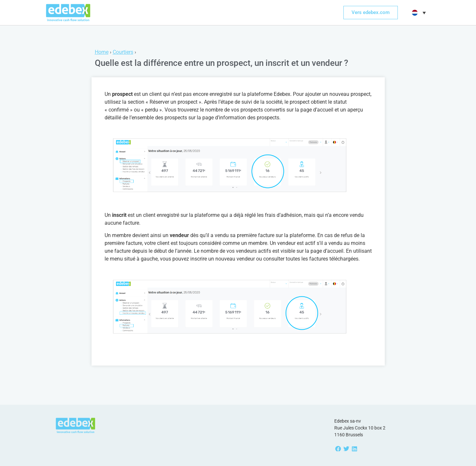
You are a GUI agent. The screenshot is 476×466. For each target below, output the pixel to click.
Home (102, 52)
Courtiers (123, 52)
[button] (418, 13)
